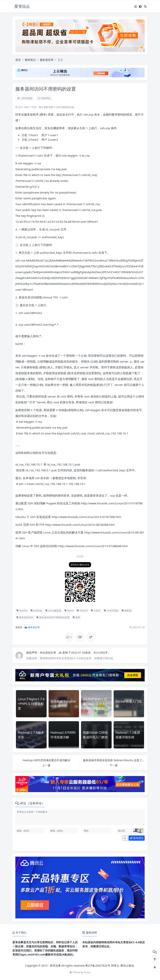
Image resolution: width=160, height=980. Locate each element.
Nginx (69, 611)
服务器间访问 (25, 617)
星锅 (65, 653)
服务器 (127, 611)
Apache (22, 611)
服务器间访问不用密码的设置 (53, 617)
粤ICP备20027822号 (98, 966)
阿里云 (115, 966)
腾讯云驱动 (127, 966)
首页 (18, 60)
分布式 (96, 611)
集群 (77, 617)
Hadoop (36, 611)
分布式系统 (111, 611)
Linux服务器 (53, 611)
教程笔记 (30, 60)
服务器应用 (47, 60)
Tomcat (82, 611)
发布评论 (137, 838)
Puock (87, 972)
